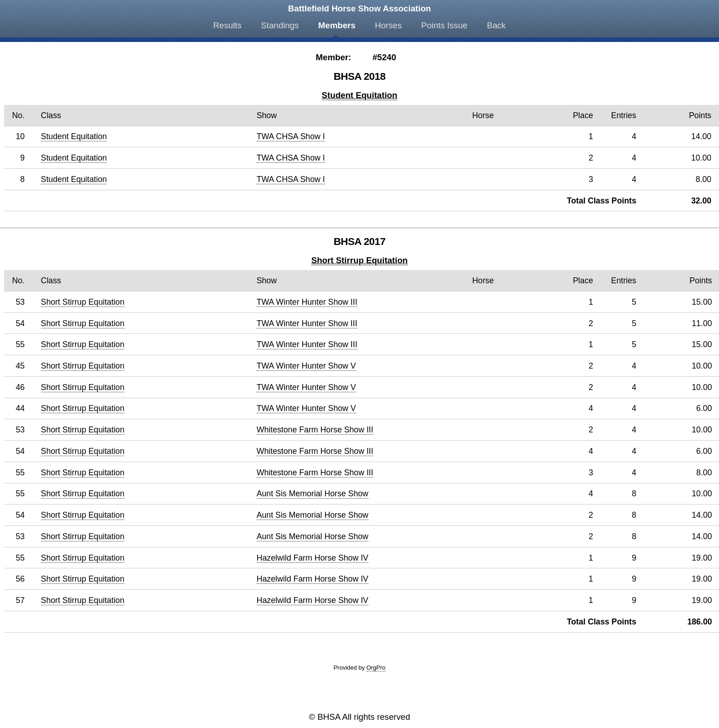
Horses (388, 25)
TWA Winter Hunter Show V (306, 366)
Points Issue (445, 25)
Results (228, 25)
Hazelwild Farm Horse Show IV (313, 558)
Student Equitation (360, 95)
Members (337, 25)
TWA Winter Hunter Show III (307, 302)
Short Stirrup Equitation (359, 260)
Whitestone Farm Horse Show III (315, 430)
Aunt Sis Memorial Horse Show (313, 494)
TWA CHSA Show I (291, 136)
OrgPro (376, 668)
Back (496, 25)
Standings (280, 25)
